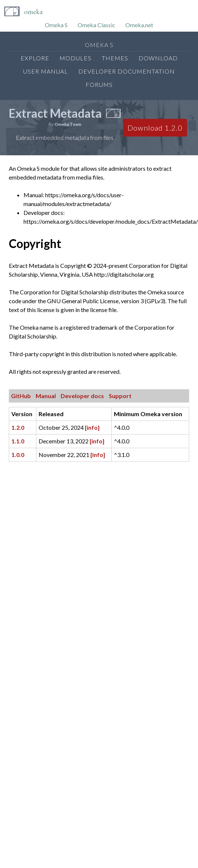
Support (120, 396)
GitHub (21, 396)
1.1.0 (18, 441)
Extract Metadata (55, 113)
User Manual (46, 71)
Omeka (33, 11)
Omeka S (56, 25)
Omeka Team (68, 124)
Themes (115, 58)
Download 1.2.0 (155, 128)
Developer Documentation (127, 71)
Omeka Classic (96, 25)
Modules (75, 58)
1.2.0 (18, 427)
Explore (35, 58)
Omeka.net (139, 25)
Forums (99, 84)
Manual (46, 396)
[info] (92, 427)
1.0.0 (18, 455)
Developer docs (82, 396)
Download (158, 58)
